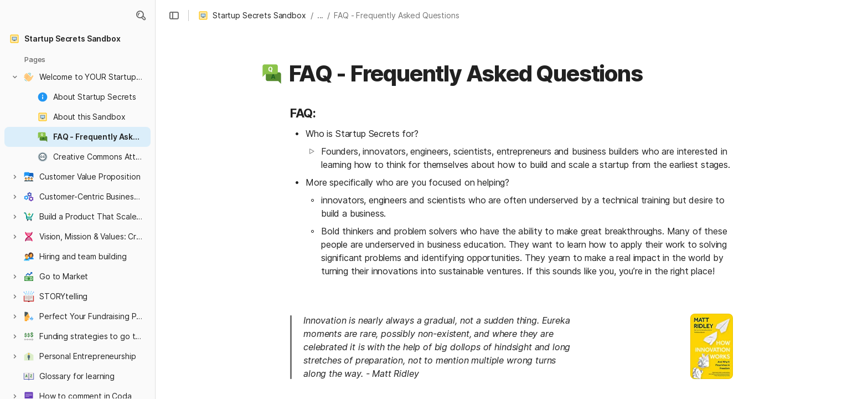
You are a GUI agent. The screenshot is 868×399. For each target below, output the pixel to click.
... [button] (321, 15)
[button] (141, 16)
